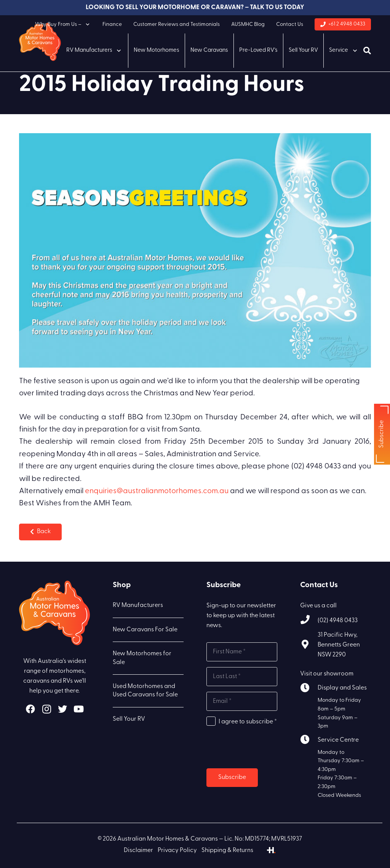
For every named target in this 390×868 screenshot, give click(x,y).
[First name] (242, 652)
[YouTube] (78, 709)
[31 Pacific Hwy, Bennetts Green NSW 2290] (309, 646)
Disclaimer (138, 850)
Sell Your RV (129, 719)
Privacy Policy (177, 850)
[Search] (367, 51)
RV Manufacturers (138, 605)
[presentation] (264, 748)
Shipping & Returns (227, 850)
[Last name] (242, 677)
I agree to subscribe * (248, 722)
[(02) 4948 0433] (309, 621)
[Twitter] (62, 709)
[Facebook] (30, 709)
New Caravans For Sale (145, 630)
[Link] (40, 42)
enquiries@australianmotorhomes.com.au (157, 491)
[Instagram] (46, 709)
